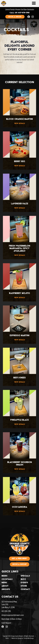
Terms (7, 638)
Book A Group (20, 564)
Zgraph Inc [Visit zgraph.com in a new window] (20, 638)
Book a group (15, 17)
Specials (25, 576)
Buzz (23, 579)
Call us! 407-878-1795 (19, 13)
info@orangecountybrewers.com (13, 615)
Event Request (6, 623)
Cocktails (7, 579)
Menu (4, 583)
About (5, 586)
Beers (4, 576)
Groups (6, 589)
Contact (25, 589)
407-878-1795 (6, 611)
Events (24, 583)
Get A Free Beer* (19, 559)
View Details (20, 124)
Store (24, 586)
